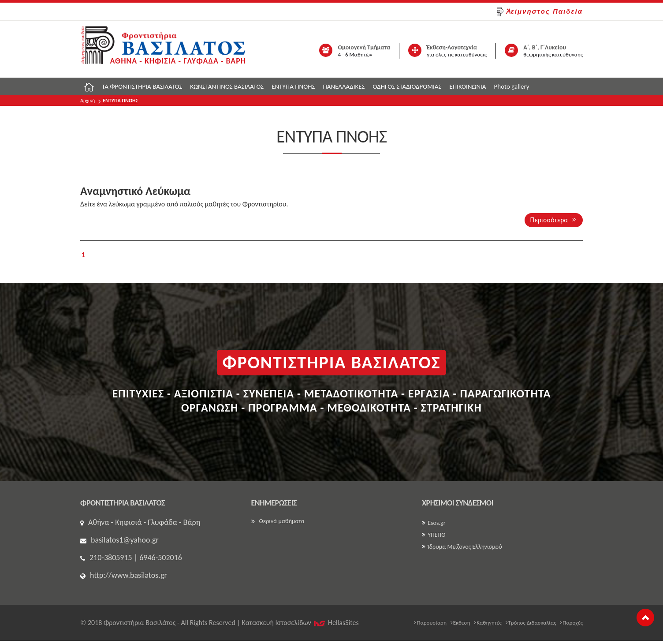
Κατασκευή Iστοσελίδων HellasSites (300, 623)
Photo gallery (512, 86)
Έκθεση (460, 623)
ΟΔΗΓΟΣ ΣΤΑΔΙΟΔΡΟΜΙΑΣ (407, 86)
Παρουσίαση (430, 623)
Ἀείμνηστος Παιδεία (540, 12)
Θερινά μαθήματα (278, 521)
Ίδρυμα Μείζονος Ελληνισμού (462, 547)
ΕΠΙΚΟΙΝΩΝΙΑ (467, 86)
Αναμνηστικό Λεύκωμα (135, 191)
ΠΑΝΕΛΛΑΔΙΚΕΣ (344, 86)
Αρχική (88, 101)
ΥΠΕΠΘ (434, 535)
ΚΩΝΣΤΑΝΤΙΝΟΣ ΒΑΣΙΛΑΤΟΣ (227, 86)
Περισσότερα (554, 220)
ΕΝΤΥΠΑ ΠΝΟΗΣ (293, 86)
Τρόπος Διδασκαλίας (531, 623)
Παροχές (571, 623)
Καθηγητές (488, 623)
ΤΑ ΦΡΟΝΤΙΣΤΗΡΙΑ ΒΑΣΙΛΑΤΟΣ (142, 86)
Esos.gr (434, 523)
